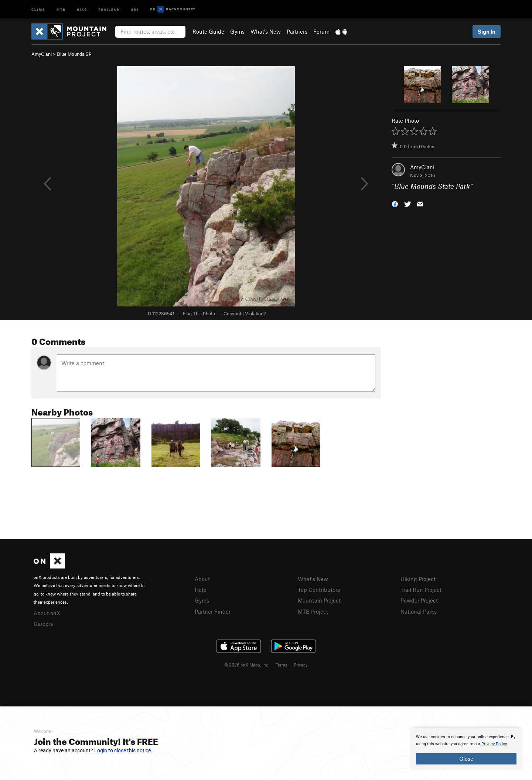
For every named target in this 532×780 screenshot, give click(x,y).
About (202, 579)
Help (201, 590)
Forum (321, 31)
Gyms (237, 31)
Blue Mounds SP (74, 54)
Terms (282, 665)
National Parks (419, 611)
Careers (43, 624)
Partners (297, 31)
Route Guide (208, 31)
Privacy (301, 665)
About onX (47, 613)
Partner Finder (213, 611)
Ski (135, 9)
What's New (266, 31)
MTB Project (313, 611)
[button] (395, 204)
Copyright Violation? (245, 313)
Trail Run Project (421, 590)
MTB (61, 9)
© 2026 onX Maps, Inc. (247, 665)
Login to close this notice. (123, 750)
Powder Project (419, 600)
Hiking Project (418, 579)
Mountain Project (319, 600)
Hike (82, 9)
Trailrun (109, 9)
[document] (466, 749)
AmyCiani (42, 54)
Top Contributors (319, 590)
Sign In (487, 31)
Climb (38, 9)
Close (466, 759)
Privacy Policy (494, 744)
